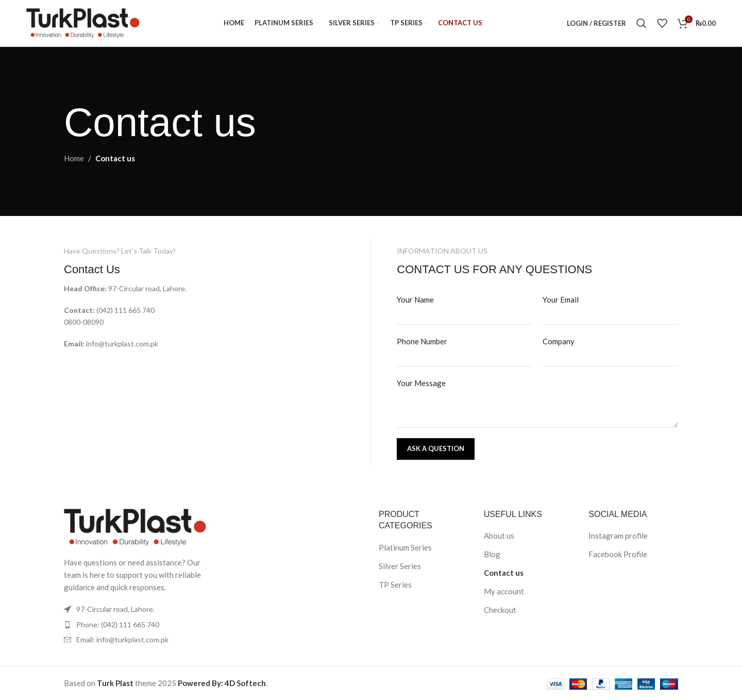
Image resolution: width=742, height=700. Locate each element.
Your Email (561, 299)
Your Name (415, 299)
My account (504, 591)
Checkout (500, 610)
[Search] (642, 23)
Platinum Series (405, 547)
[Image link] (135, 526)
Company (559, 341)
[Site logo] (83, 22)
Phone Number (422, 341)
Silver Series (400, 566)
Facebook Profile (618, 554)
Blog (492, 554)
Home (74, 158)
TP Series (395, 585)
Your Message (421, 383)
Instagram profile (618, 536)
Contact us (504, 573)
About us (499, 536)
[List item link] (135, 625)
